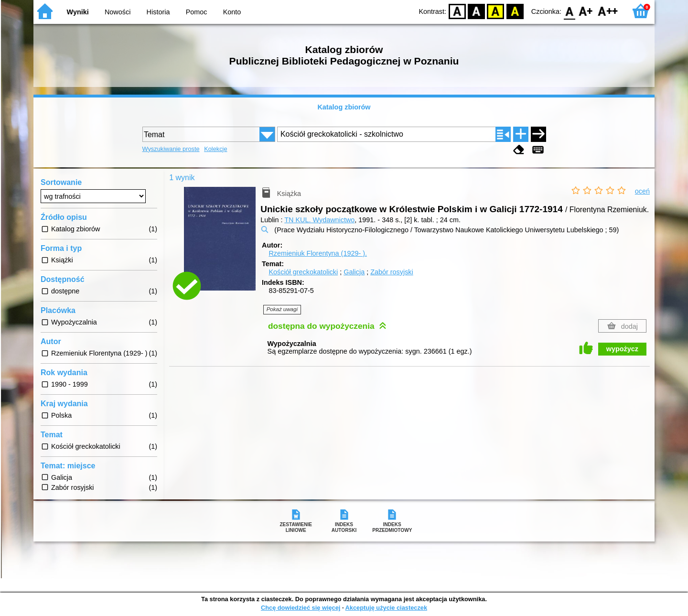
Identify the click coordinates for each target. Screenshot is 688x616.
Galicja (354, 272)
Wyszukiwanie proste (171, 149)
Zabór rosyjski (392, 272)
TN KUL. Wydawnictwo (319, 220)
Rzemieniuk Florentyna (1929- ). (318, 253)
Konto (232, 12)
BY (515, 11)
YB (496, 11)
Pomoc (197, 12)
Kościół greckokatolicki (303, 272)
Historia (158, 12)
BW (476, 11)
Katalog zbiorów (344, 107)
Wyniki (78, 12)
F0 (569, 11)
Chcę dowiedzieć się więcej (301, 608)
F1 (586, 11)
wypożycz (622, 349)
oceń (642, 191)
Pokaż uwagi (282, 309)
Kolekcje (215, 149)
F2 (608, 11)
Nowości (118, 12)
